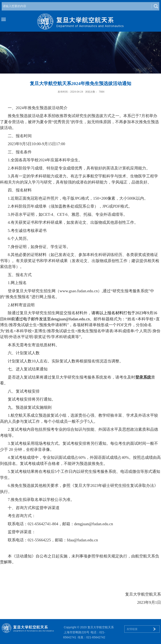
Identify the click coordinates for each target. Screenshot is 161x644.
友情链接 (132, 629)
